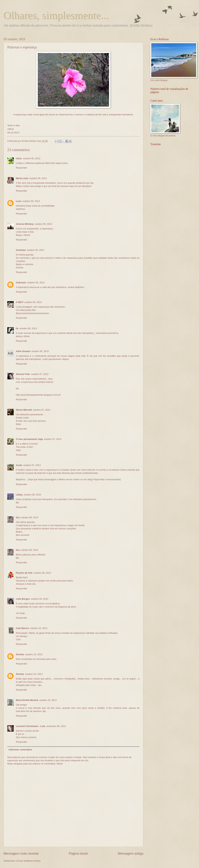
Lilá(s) (19, 495)
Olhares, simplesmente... (56, 15)
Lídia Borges (23, 599)
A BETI (20, 302)
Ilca (18, 517)
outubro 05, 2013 (31, 158)
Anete (19, 465)
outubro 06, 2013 (33, 302)
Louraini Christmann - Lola (30, 726)
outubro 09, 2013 (29, 517)
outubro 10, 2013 (39, 628)
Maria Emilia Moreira (27, 700)
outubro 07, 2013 (40, 374)
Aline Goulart (23, 351)
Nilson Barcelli (24, 410)
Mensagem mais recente (21, 854)
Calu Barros (22, 628)
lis (17, 328)
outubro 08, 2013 (32, 495)
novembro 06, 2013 (56, 726)
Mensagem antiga (130, 854)
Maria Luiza (22, 178)
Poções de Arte (24, 573)
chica (19, 158)
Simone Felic (23, 374)
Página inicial (78, 854)
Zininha (20, 654)
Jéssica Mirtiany (25, 224)
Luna (19, 201)
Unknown (21, 283)
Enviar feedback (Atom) (28, 861)
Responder (21, 168)
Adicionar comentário (20, 750)
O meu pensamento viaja (29, 439)
